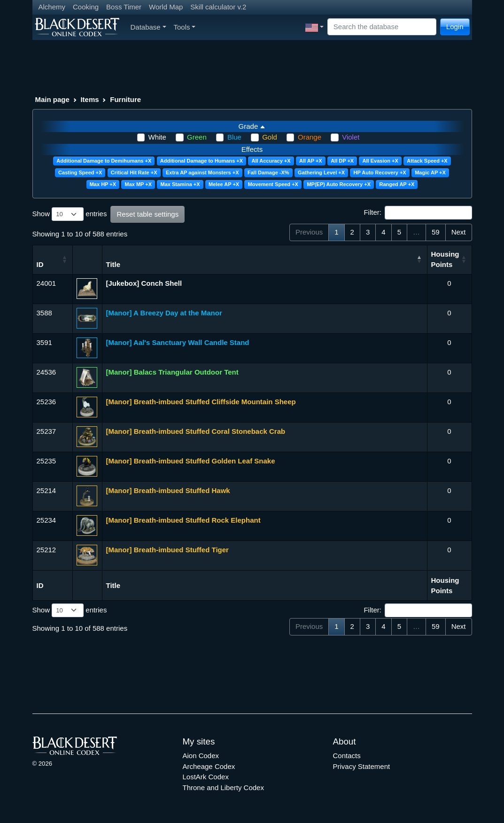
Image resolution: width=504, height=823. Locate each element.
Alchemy (52, 7)
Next (459, 232)
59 (436, 232)
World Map (166, 7)
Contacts (347, 756)
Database (148, 27)
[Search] (382, 27)
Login (455, 27)
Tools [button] (185, 27)
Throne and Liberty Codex (223, 788)
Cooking (86, 7)
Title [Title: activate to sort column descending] (113, 264)
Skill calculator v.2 (218, 7)
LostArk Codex (206, 777)
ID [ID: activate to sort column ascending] (40, 264)
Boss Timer (124, 7)
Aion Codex (201, 756)
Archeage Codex (209, 766)
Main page (52, 99)
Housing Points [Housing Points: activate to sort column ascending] (445, 259)
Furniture (125, 99)
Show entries (70, 214)
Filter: (418, 213)
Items (89, 99)
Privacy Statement (362, 766)
